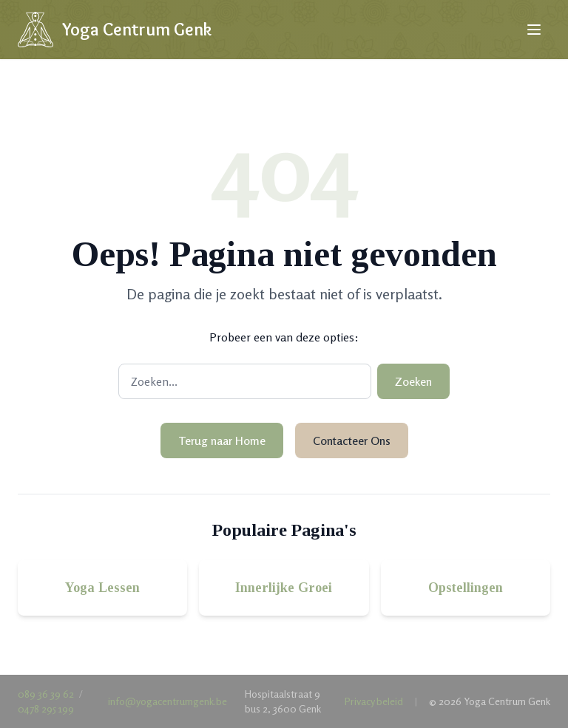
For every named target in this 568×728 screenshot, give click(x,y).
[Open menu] (534, 30)
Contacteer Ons (352, 440)
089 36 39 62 (46, 694)
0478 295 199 (46, 708)
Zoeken (413, 381)
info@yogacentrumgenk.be (168, 701)
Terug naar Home (222, 440)
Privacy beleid (374, 701)
